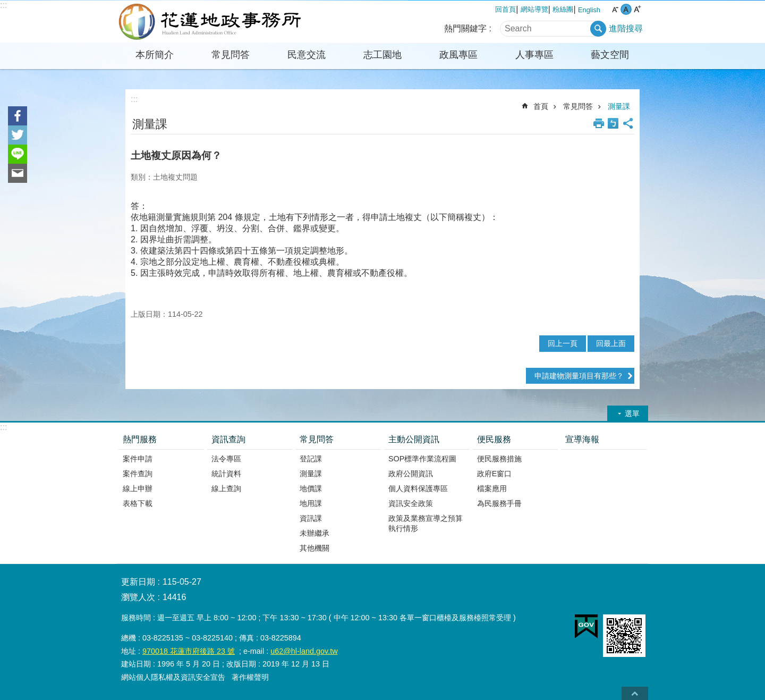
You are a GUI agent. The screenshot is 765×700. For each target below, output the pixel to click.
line (18, 154)
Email (18, 173)
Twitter (18, 135)
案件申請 (138, 459)
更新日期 (138, 582)
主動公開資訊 (414, 439)
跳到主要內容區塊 (6, 6)
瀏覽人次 (138, 597)
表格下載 (138, 503)
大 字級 (637, 9)
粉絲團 (563, 9)
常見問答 (231, 55)
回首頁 (505, 9)
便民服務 (494, 439)
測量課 (619, 106)
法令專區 (226, 459)
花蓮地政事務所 (210, 22)
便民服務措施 (499, 459)
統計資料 (226, 474)
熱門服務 (140, 439)
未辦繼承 (314, 533)
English (589, 10)
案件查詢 (138, 474)
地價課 (311, 488)
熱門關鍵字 (465, 28)
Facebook (18, 116)
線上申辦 (138, 488)
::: (3, 5)
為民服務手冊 (499, 503)
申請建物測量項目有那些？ (579, 376)
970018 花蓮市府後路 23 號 (189, 651)
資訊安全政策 (411, 503)
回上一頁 (563, 343)
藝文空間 (610, 55)
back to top (635, 693)
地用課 (311, 503)
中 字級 (626, 9)
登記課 (311, 459)
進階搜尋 (626, 28)
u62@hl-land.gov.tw (304, 651)
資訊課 (311, 518)
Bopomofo (613, 123)
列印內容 (599, 123)
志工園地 (382, 55)
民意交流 (307, 55)
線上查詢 (226, 488)
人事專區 (534, 55)
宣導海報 (582, 439)
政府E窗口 (495, 474)
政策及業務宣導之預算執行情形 (426, 523)
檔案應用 (492, 488)
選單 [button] (632, 414)
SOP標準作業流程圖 (422, 459)
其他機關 (314, 548)
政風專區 (458, 55)
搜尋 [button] (598, 29)
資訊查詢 (228, 439)
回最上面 (611, 343)
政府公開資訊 (411, 474)
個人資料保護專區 (418, 488)
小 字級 (615, 9)
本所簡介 (155, 55)
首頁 (541, 106)
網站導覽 (534, 9)
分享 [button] (628, 123)
